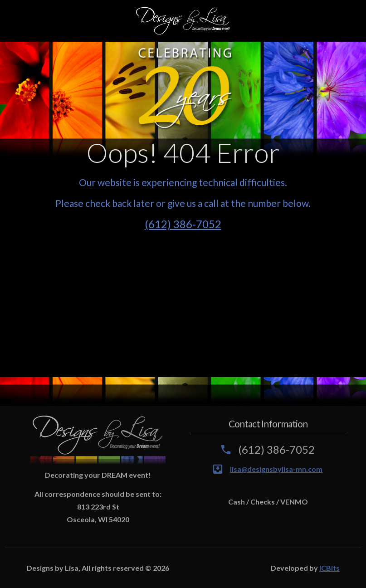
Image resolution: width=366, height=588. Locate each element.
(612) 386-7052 (183, 224)
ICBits (329, 568)
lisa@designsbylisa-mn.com (276, 469)
